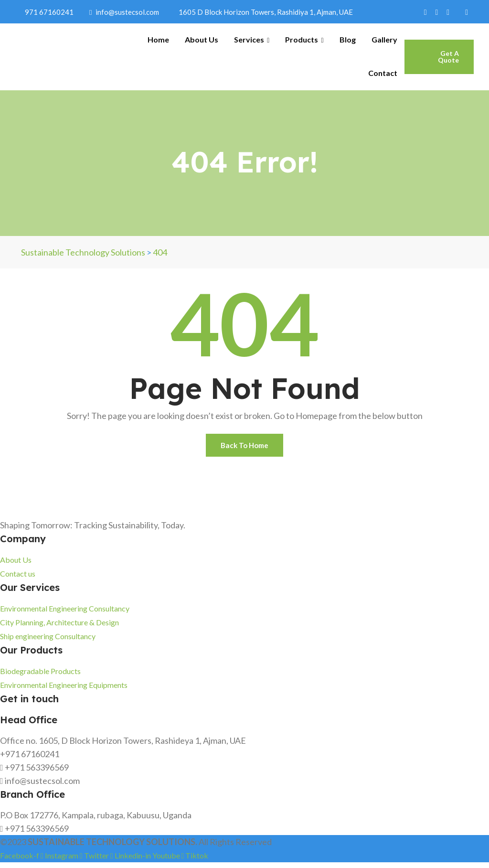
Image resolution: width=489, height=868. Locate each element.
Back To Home (245, 448)
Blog (348, 39)
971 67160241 (47, 12)
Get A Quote (448, 57)
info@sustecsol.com (124, 12)
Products (304, 39)
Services (252, 39)
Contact (383, 73)
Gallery (384, 39)
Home (158, 39)
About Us (202, 39)
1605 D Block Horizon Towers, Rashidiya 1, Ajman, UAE (264, 12)
